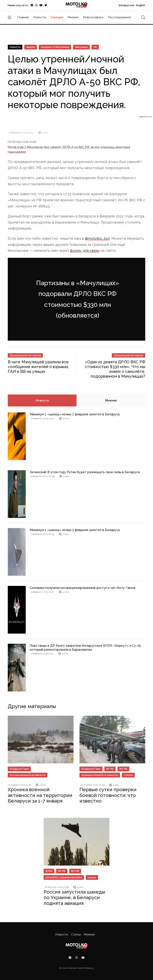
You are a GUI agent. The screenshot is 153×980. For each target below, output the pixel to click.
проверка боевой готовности (100, 775)
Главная (23, 17)
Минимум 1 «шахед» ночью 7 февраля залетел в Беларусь (75, 414)
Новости (40, 17)
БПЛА (49, 871)
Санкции (57, 17)
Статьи (76, 934)
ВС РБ (110, 769)
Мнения (73, 17)
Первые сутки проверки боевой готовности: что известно (108, 795)
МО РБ (123, 769)
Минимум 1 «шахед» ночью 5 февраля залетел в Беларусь (75, 530)
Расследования (119, 17)
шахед (92, 877)
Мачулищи (81, 47)
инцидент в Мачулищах (55, 47)
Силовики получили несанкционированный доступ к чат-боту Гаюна (82, 588)
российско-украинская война (64, 877)
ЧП (95, 47)
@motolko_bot (97, 238)
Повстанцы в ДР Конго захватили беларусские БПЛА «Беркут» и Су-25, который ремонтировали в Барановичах (86, 648)
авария (31, 47)
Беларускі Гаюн (19, 769)
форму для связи (85, 251)
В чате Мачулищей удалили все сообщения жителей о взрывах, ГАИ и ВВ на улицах (38, 367)
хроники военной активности (28, 775)
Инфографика (93, 17)
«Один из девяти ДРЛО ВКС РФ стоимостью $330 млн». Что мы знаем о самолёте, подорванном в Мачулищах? (115, 369)
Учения (128, 775)
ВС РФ (75, 871)
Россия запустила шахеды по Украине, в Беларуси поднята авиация (74, 898)
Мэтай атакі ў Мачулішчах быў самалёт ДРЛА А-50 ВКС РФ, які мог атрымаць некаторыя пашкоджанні (69, 149)
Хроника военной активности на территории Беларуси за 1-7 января (40, 795)
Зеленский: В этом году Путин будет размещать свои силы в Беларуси (85, 472)
